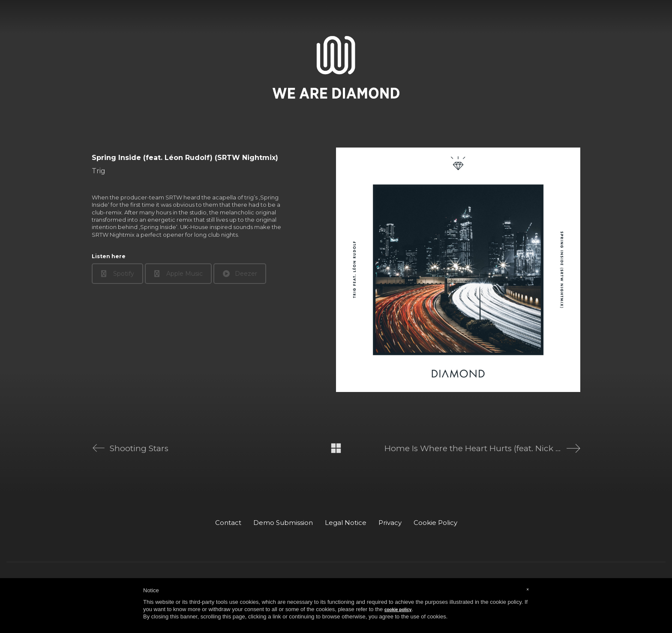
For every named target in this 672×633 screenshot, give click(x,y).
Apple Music (178, 274)
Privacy (390, 523)
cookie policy (398, 610)
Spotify (118, 274)
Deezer (240, 274)
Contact (228, 523)
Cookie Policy (435, 523)
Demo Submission (283, 523)
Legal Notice (346, 523)
